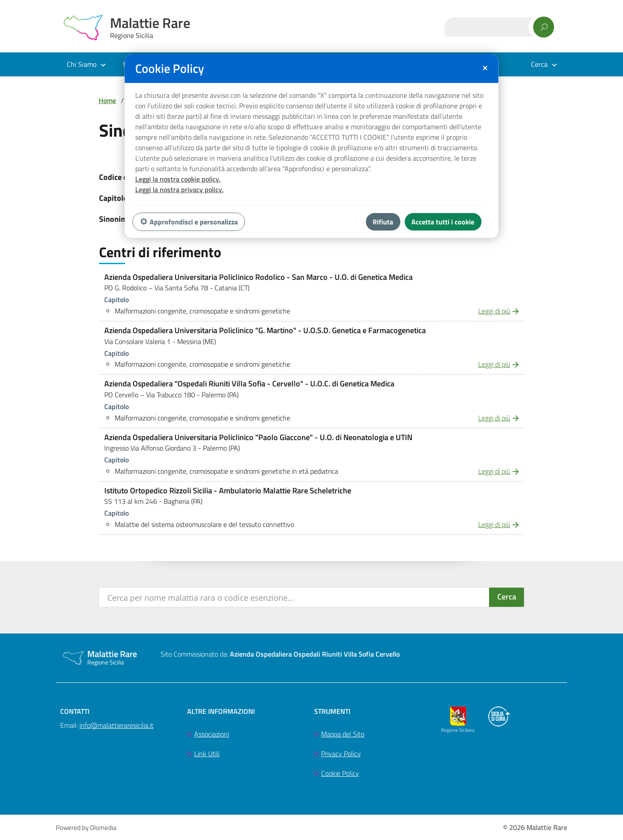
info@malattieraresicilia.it (116, 725)
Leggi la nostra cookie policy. (178, 179)
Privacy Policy (341, 754)
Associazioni (212, 734)
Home (107, 100)
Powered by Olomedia (86, 828)
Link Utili (207, 754)
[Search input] (295, 597)
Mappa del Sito (343, 734)
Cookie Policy (340, 773)
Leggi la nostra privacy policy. (180, 189)
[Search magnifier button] (507, 597)
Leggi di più (494, 311)
